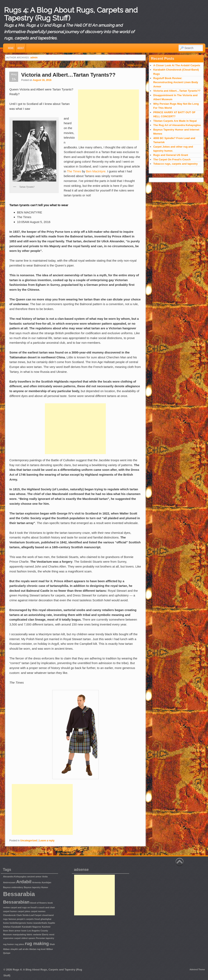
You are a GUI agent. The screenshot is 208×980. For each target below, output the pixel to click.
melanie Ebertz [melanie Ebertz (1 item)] (41, 934)
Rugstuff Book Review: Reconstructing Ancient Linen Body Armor (176, 82)
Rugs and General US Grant (171, 155)
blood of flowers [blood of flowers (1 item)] (38, 903)
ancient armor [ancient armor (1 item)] (34, 877)
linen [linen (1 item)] (6, 931)
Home (11, 48)
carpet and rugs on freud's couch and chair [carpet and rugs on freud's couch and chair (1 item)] (33, 907)
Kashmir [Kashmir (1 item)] (46, 927)
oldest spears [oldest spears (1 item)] (28, 938)
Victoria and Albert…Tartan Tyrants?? (68, 75)
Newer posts (136, 65)
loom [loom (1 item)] (24, 931)
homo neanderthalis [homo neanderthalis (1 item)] (37, 923)
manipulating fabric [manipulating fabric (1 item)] (23, 934)
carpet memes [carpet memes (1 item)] (38, 911)
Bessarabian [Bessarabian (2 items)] (16, 902)
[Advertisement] (108, 115)
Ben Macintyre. (96, 171)
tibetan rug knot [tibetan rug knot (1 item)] (37, 949)
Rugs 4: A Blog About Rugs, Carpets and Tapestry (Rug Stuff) (71, 14)
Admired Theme (197, 970)
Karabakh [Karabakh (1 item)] (16, 927)
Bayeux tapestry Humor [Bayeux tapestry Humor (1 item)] (36, 887)
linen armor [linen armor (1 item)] (15, 931)
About (21, 48)
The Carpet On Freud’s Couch (172, 159)
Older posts (14, 65)
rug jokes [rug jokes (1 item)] (19, 944)
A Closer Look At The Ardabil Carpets (177, 65)
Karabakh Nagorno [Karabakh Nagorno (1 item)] (32, 927)
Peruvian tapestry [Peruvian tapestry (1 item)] (45, 938)
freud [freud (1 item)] (37, 919)
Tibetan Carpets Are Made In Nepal (175, 121)
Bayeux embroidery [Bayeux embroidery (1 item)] (13, 887)
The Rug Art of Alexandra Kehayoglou (177, 125)
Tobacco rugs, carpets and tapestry (175, 164)
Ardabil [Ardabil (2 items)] (24, 882)
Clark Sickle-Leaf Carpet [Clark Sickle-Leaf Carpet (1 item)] (29, 915)
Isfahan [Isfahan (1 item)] (7, 927)
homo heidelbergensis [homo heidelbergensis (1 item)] (15, 923)
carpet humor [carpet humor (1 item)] (10, 911)
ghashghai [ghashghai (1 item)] (46, 919)
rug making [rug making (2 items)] (37, 944)
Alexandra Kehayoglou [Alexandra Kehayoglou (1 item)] (15, 877)
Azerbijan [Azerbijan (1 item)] (46, 882)
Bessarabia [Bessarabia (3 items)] (19, 894)
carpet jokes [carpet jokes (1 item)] (24, 911)
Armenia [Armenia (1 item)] (36, 882)
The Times (74, 171)
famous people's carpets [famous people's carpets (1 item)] (21, 919)
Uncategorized (29, 841)
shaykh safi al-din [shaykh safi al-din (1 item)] (19, 949)
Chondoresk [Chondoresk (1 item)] (9, 915)
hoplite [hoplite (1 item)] (51, 923)
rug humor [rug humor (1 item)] (8, 944)
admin (34, 58)
